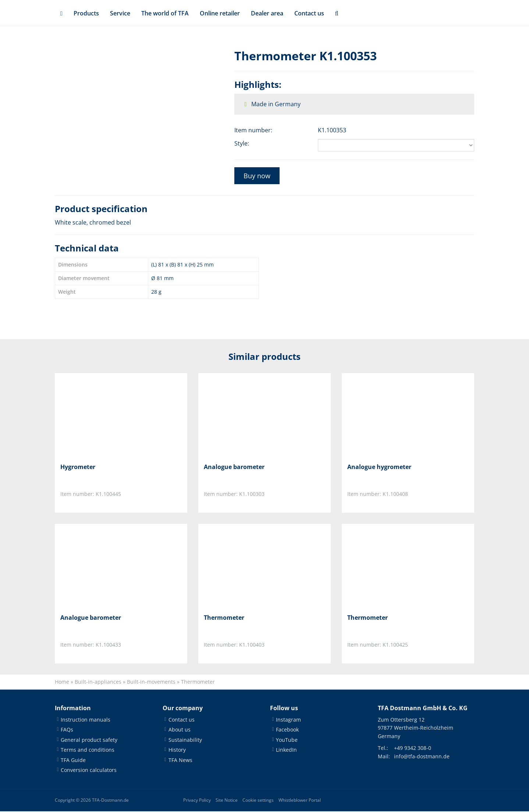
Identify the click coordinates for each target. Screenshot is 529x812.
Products (86, 13)
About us (180, 730)
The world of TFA (165, 13)
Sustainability (185, 740)
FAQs (67, 730)
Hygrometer (78, 467)
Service (120, 13)
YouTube (287, 740)
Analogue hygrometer (379, 467)
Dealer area (267, 13)
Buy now (257, 176)
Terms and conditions (88, 750)
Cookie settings (258, 801)
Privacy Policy (197, 801)
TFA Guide (73, 760)
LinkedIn (286, 750)
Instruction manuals (86, 720)
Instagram (288, 720)
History (177, 750)
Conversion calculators (89, 770)
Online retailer (220, 13)
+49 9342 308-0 (413, 749)
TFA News (180, 760)
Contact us (309, 13)
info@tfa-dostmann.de (422, 757)
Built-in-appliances (98, 682)
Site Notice (227, 801)
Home (62, 682)
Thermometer (224, 618)
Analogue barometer (234, 467)
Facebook (287, 730)
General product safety (89, 740)
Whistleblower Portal (300, 801)
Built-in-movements (151, 682)
